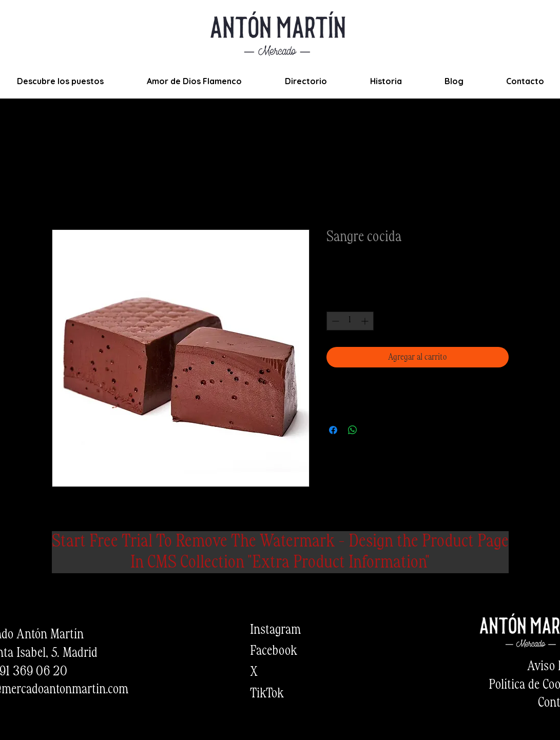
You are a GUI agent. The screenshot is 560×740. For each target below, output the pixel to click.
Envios (394, 281)
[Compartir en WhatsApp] (353, 430)
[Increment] (366, 321)
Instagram (275, 630)
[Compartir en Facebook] (333, 430)
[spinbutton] (350, 321)
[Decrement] (334, 321)
